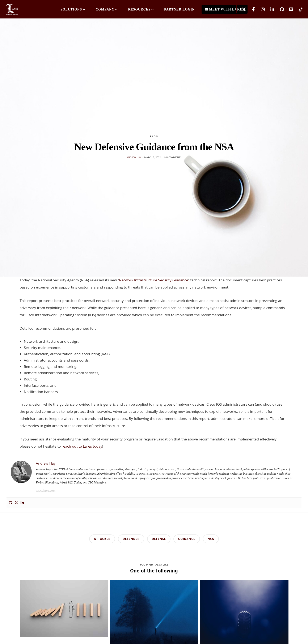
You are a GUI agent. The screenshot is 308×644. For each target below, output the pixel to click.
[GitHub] (279, 9)
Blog (154, 136)
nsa (211, 539)
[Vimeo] (289, 9)
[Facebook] (251, 9)
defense (159, 539)
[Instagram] (260, 9)
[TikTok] (298, 9)
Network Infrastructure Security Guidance (154, 280)
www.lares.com (46, 491)
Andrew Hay (134, 157)
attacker (102, 539)
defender (131, 539)
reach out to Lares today (82, 446)
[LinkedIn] (270, 9)
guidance (187, 539)
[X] (241, 9)
